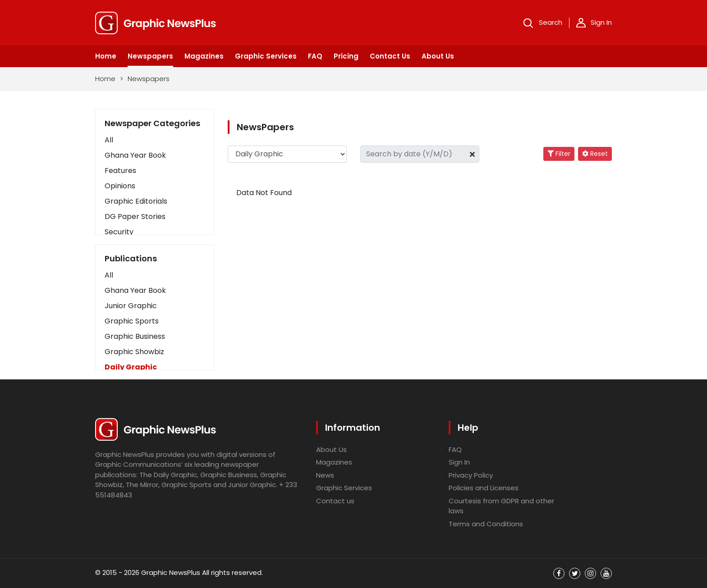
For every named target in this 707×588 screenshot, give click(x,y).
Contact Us (390, 56)
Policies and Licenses (484, 488)
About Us (438, 56)
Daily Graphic (131, 367)
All (109, 140)
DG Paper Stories (135, 217)
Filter (559, 154)
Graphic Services (266, 56)
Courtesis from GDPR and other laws (501, 506)
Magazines (204, 56)
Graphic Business (135, 336)
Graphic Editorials (136, 201)
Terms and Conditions (486, 524)
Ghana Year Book (135, 155)
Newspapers (150, 56)
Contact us (335, 501)
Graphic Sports (132, 321)
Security (119, 232)
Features (120, 171)
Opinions (120, 186)
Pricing (346, 56)
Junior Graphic (131, 306)
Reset (595, 154)
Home (106, 56)
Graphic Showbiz (134, 352)
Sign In (594, 23)
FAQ (315, 56)
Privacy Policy (471, 475)
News (325, 475)
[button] (155, 275)
